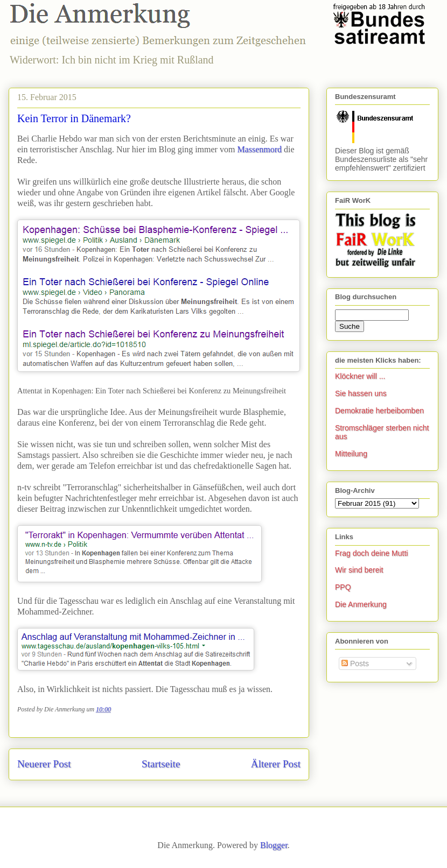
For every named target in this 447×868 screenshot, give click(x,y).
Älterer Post (276, 764)
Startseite (161, 764)
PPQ (343, 587)
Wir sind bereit (359, 570)
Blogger (274, 845)
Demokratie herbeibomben (379, 411)
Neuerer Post (44, 764)
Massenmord (259, 149)
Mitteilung (351, 454)
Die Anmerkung (361, 604)
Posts (355, 664)
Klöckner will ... (360, 376)
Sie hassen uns (361, 393)
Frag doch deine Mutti (371, 553)
